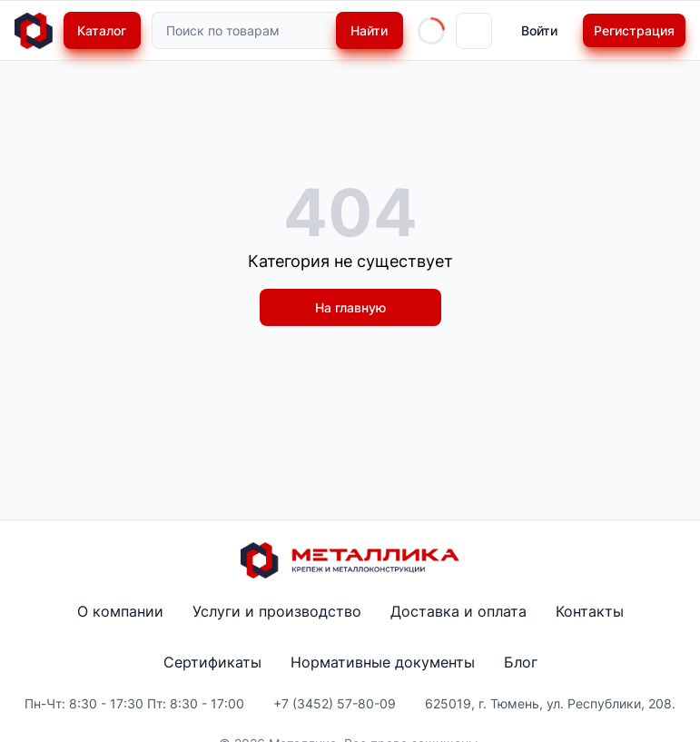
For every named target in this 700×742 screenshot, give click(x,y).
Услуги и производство (277, 611)
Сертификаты (212, 662)
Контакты (590, 611)
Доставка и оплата (458, 611)
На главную (350, 307)
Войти (539, 30)
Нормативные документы (383, 662)
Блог (521, 662)
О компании (120, 611)
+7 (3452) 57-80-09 (335, 703)
